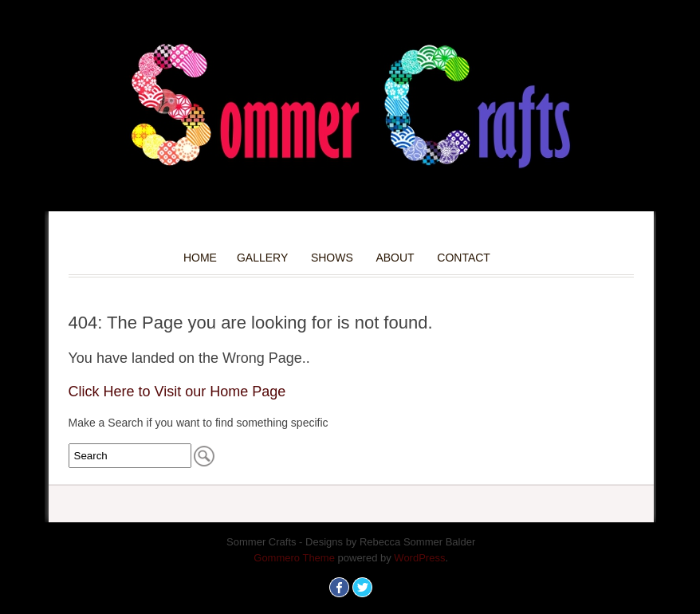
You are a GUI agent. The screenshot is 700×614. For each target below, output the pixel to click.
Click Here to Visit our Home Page (177, 392)
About (395, 258)
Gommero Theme (294, 558)
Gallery (262, 258)
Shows (332, 258)
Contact (464, 258)
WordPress (419, 558)
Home (200, 258)
